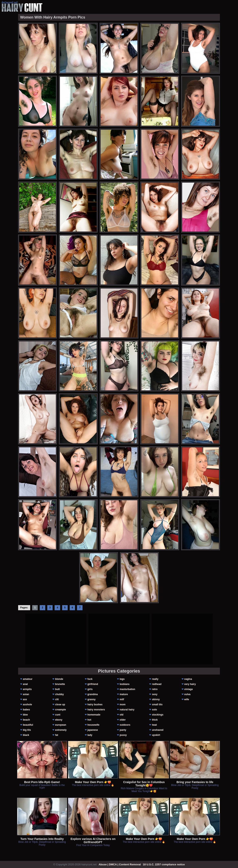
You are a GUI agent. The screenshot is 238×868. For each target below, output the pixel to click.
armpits (27, 689)
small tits (157, 704)
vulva (187, 694)
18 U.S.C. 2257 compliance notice (164, 864)
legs (122, 679)
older (123, 720)
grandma (93, 694)
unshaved (158, 730)
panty (123, 730)
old (121, 715)
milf (122, 699)
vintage (188, 689)
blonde (59, 679)
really (155, 679)
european (61, 725)
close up (60, 704)
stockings (158, 715)
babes (26, 710)
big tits (27, 730)
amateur (28, 679)
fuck (90, 679)
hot (89, 720)
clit (57, 699)
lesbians (125, 684)
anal (25, 684)
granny (91, 699)
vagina (188, 679)
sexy (155, 694)
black (26, 735)
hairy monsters (96, 710)
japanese (93, 730)
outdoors (125, 725)
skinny (156, 699)
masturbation (127, 689)
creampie (61, 710)
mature (124, 694)
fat (57, 735)
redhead (157, 684)
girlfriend (93, 684)
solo (155, 710)
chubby (60, 694)
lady (90, 735)
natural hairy (127, 710)
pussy (123, 735)
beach (26, 720)
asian (26, 694)
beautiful (28, 725)
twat (154, 725)
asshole (27, 704)
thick (155, 720)
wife (187, 699)
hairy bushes (95, 704)
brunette (60, 684)
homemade (94, 715)
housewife (93, 725)
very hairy (190, 684)
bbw (25, 715)
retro (155, 689)
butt (58, 689)
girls (90, 689)
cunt (58, 715)
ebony (59, 720)
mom (123, 704)
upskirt (156, 735)
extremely (61, 730)
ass (25, 699)
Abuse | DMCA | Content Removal (120, 864)
